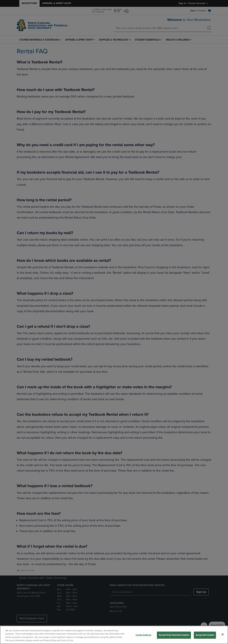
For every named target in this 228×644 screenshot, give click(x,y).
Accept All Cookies (205, 635)
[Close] (223, 634)
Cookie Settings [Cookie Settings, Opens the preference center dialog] (143, 635)
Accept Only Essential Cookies (174, 635)
